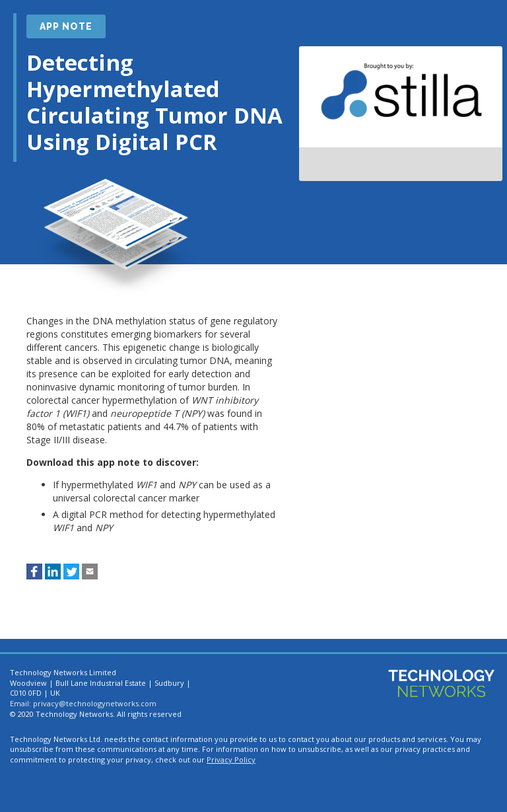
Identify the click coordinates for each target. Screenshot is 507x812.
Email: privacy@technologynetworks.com (83, 703)
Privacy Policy (231, 759)
